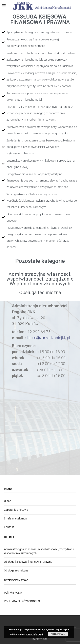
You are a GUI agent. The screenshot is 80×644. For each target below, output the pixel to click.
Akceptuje (58, 634)
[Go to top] (40, 639)
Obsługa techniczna (40, 293)
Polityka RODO (13, 593)
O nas (8, 501)
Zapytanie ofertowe (16, 510)
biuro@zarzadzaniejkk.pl (49, 338)
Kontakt (9, 527)
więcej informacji (35, 634)
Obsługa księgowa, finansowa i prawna (28, 562)
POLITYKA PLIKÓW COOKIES (22, 601)
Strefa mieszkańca (15, 518)
